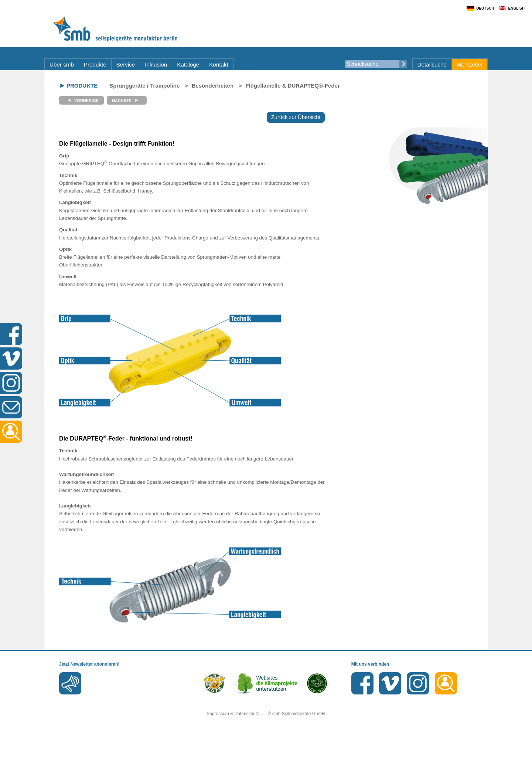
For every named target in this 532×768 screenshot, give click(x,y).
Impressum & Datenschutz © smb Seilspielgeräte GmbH (266, 714)
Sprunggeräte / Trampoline (144, 86)
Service (126, 64)
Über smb (62, 64)
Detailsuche (432, 64)
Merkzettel (470, 64)
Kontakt (219, 64)
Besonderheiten (213, 86)
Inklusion (156, 64)
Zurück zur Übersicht (296, 117)
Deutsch (485, 8)
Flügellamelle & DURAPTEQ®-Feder (293, 86)
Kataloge (188, 64)
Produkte (95, 64)
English (516, 8)
